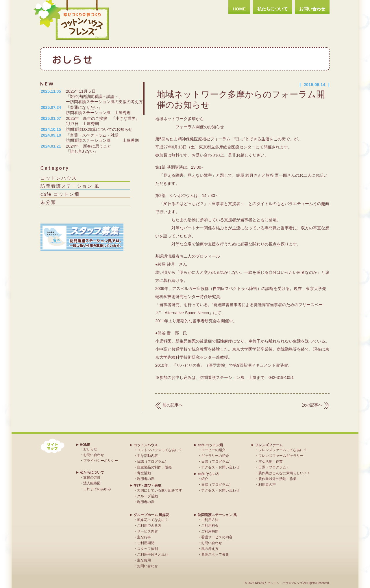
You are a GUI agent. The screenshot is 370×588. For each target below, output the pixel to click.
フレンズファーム (269, 445)
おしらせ (90, 449)
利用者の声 (146, 479)
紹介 (205, 479)
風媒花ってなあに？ (153, 520)
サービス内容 (147, 531)
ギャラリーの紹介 (215, 456)
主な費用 (144, 560)
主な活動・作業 (271, 462)
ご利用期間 (146, 543)
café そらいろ (209, 474)
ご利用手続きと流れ (153, 554)
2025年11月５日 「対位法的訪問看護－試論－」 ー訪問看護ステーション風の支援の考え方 (115, 96)
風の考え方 (210, 549)
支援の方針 (92, 477)
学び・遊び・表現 (147, 485)
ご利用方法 (210, 520)
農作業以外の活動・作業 (277, 479)
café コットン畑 (60, 194)
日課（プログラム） (153, 462)
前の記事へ (173, 405)
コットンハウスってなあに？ (160, 450)
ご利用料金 (210, 526)
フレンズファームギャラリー (281, 456)
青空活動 (144, 473)
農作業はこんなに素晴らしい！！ (284, 473)
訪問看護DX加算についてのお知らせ (99, 129)
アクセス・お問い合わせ (220, 467)
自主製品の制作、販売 (154, 467)
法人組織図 (92, 483)
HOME (239, 9)
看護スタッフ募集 (215, 554)
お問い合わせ (312, 9)
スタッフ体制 (147, 549)
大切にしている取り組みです (160, 490)
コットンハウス (59, 178)
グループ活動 (147, 496)
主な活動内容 (147, 456)
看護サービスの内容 (217, 537)
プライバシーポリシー (101, 461)
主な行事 (144, 537)
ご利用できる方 (149, 526)
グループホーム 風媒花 (151, 515)
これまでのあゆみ (97, 489)
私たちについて (272, 9)
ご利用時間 (210, 531)
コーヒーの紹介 (213, 450)
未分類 (48, 202)
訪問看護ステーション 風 (70, 186)
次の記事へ (312, 405)
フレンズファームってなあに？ (283, 450)
